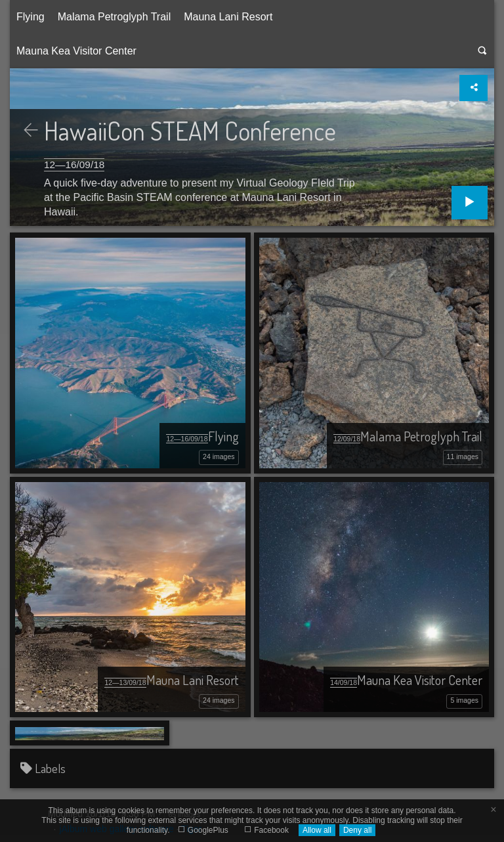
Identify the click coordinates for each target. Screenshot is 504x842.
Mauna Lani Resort (228, 17)
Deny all (357, 830)
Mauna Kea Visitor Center (76, 51)
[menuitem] (31, 17)
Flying (31, 17)
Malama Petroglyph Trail (115, 17)
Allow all (317, 830)
